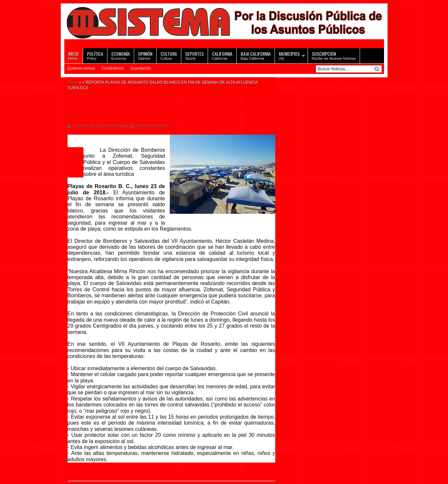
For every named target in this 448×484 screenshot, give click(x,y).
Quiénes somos (81, 68)
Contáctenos (113, 68)
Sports (194, 55)
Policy (95, 55)
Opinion (145, 55)
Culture (169, 55)
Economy (121, 55)
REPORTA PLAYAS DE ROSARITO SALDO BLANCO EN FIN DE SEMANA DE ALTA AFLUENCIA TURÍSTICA (159, 111)
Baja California (256, 55)
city (289, 55)
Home (74, 55)
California (222, 55)
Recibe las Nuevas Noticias (334, 55)
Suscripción (140, 68)
